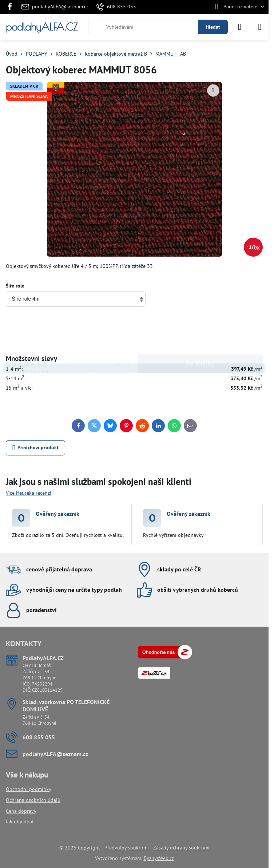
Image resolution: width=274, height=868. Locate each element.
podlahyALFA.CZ (42, 27)
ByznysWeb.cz (159, 858)
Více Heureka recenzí (29, 493)
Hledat (213, 27)
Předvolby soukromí (127, 848)
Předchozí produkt (36, 448)
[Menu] (260, 27)
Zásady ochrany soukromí (181, 848)
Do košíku (200, 331)
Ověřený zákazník (57, 514)
